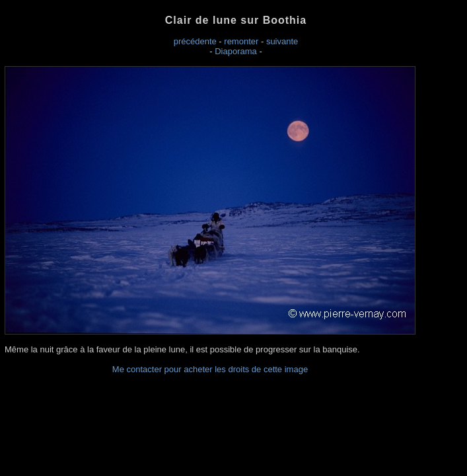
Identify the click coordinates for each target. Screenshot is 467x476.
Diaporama (236, 51)
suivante (282, 41)
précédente (195, 41)
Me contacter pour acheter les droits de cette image (210, 369)
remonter (241, 41)
